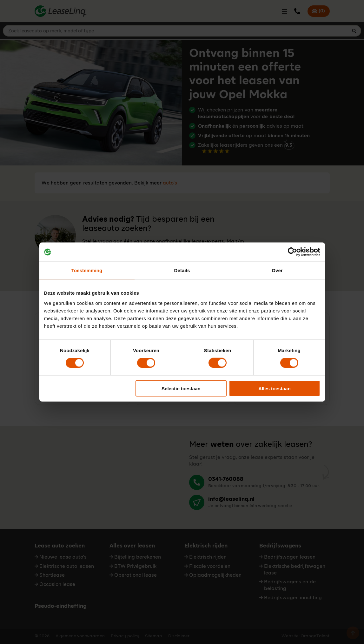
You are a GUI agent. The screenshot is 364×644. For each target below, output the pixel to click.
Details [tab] (182, 270)
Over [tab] (277, 270)
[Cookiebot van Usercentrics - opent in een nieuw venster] (292, 252)
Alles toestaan (275, 388)
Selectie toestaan (181, 388)
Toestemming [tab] (87, 270)
